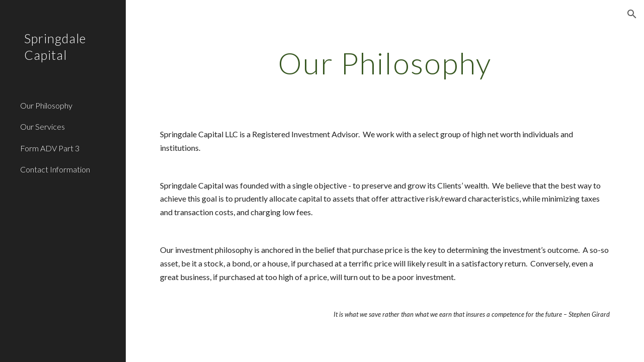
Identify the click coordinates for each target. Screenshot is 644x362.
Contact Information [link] (55, 169)
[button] (632, 14)
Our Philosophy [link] (46, 105)
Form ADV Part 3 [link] (50, 148)
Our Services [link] (43, 126)
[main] (385, 63)
